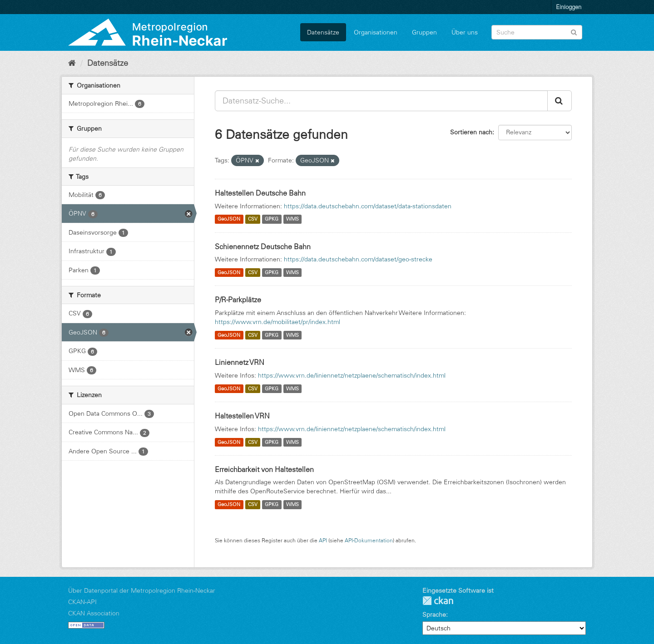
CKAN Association (94, 613)
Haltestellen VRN (242, 416)
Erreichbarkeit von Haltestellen (264, 469)
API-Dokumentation (369, 540)
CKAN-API (82, 602)
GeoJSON (229, 219)
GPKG (272, 219)
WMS (292, 219)
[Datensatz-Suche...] (381, 101)
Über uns (465, 32)
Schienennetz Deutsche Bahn (263, 246)
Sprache (434, 615)
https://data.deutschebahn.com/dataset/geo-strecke (358, 259)
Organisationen (376, 32)
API (323, 540)
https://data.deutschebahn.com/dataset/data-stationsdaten (368, 206)
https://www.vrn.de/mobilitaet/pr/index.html (277, 322)
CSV (253, 219)
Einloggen (569, 7)
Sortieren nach (471, 132)
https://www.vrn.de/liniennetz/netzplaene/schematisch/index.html (352, 375)
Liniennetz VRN (240, 362)
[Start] (72, 63)
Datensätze (323, 32)
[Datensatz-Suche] (537, 32)
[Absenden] (574, 32)
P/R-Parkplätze (238, 300)
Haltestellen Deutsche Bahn (260, 193)
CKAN (438, 601)
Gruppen (424, 32)
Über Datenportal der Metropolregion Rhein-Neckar (142, 590)
